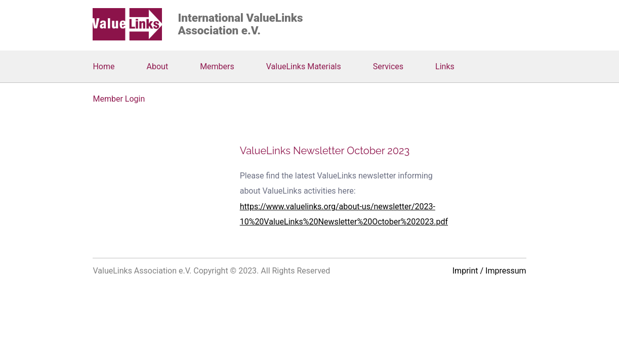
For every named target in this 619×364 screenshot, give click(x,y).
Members (217, 66)
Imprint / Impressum (489, 271)
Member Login (119, 99)
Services (388, 66)
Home (104, 66)
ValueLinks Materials (304, 66)
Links (445, 66)
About (158, 66)
